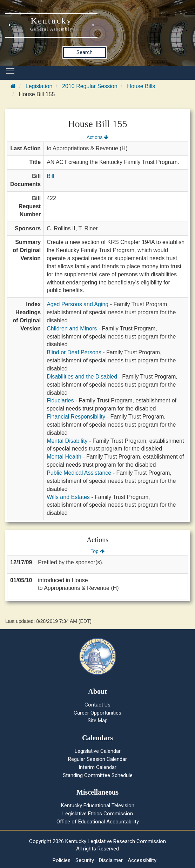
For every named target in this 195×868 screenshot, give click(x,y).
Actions (97, 137)
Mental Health (64, 457)
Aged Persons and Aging (78, 304)
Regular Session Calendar (97, 759)
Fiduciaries (60, 400)
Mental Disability (67, 441)
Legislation (39, 86)
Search (85, 52)
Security (85, 860)
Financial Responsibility (76, 417)
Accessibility (142, 860)
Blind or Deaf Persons (74, 352)
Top (97, 551)
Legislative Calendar (98, 751)
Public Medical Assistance (79, 473)
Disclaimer (111, 860)
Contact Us (97, 705)
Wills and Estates (68, 497)
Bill (50, 176)
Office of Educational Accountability (98, 822)
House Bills (141, 86)
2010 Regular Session (90, 86)
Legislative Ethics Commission (98, 814)
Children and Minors (72, 328)
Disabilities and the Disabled (82, 377)
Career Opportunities (97, 713)
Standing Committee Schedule (98, 775)
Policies (62, 860)
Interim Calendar (97, 767)
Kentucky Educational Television (98, 805)
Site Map (98, 721)
